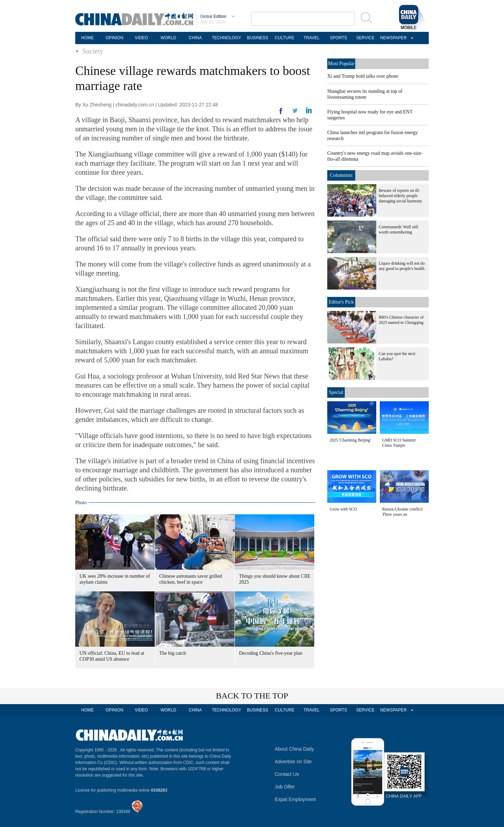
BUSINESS (258, 38)
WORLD (169, 38)
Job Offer (285, 787)
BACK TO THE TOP (252, 696)
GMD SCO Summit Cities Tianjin (399, 443)
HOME (87, 38)
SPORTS (338, 38)
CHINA (195, 38)
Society (93, 51)
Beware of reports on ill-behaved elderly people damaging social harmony (400, 196)
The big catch (173, 653)
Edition (213, 16)
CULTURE (285, 38)
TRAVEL (311, 38)
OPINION (115, 38)
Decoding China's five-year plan (271, 653)
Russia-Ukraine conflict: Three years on (403, 512)
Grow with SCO (343, 509)
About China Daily (294, 749)
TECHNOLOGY (226, 38)
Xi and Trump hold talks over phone (363, 76)
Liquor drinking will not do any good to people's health (402, 266)
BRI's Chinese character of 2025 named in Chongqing (401, 320)
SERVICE (365, 38)
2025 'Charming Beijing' (350, 440)
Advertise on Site (293, 762)
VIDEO (141, 38)
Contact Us (287, 774)
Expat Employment (295, 799)
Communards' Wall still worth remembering (398, 230)
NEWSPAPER (392, 38)
